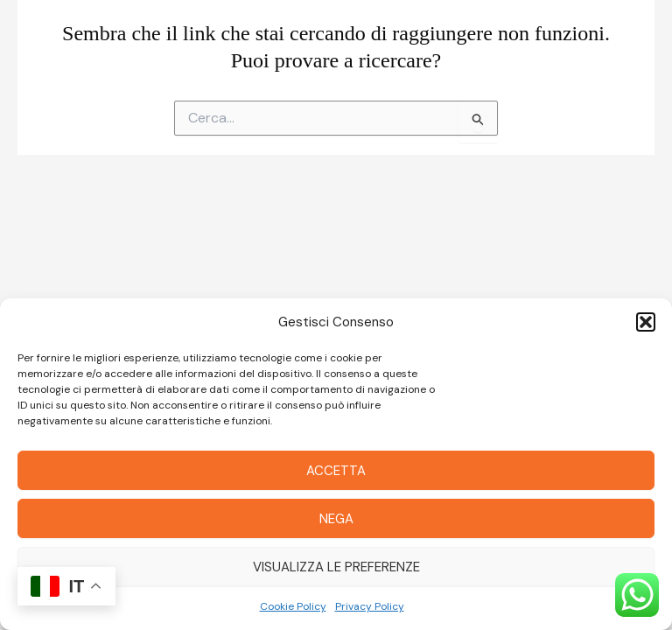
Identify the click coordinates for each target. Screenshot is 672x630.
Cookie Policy (293, 606)
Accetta (336, 471)
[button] (646, 322)
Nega (336, 519)
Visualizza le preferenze (336, 567)
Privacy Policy (370, 606)
